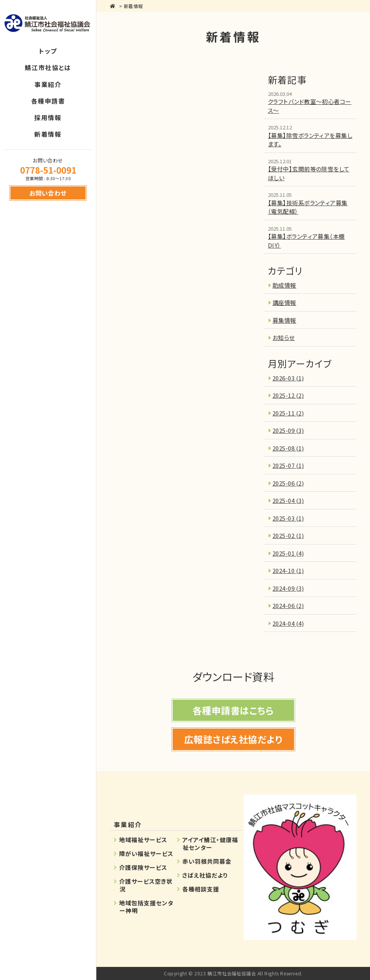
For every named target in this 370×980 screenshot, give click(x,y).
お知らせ (284, 338)
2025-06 (288, 483)
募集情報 (284, 320)
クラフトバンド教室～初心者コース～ (310, 106)
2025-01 (288, 553)
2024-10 (288, 570)
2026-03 (288, 378)
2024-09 (288, 588)
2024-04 (288, 623)
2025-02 (288, 535)
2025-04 (288, 500)
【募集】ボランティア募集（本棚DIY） (306, 241)
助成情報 (284, 285)
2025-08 (288, 448)
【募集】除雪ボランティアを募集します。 (310, 140)
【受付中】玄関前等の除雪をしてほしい (309, 173)
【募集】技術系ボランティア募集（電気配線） (308, 207)
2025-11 (288, 413)
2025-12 (288, 395)
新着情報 (133, 6)
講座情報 (284, 302)
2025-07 (288, 465)
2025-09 (288, 430)
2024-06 (288, 606)
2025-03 (288, 518)
